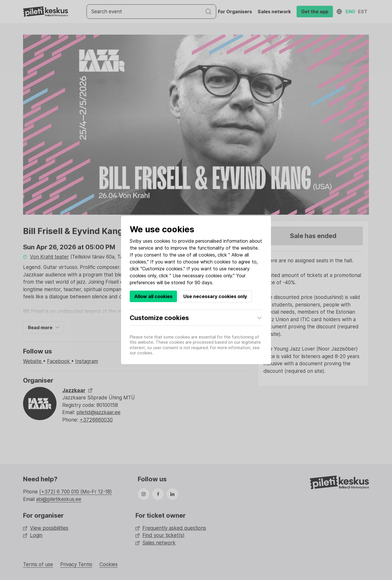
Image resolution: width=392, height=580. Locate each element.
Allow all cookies (153, 296)
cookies (162, 241)
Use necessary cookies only (215, 296)
